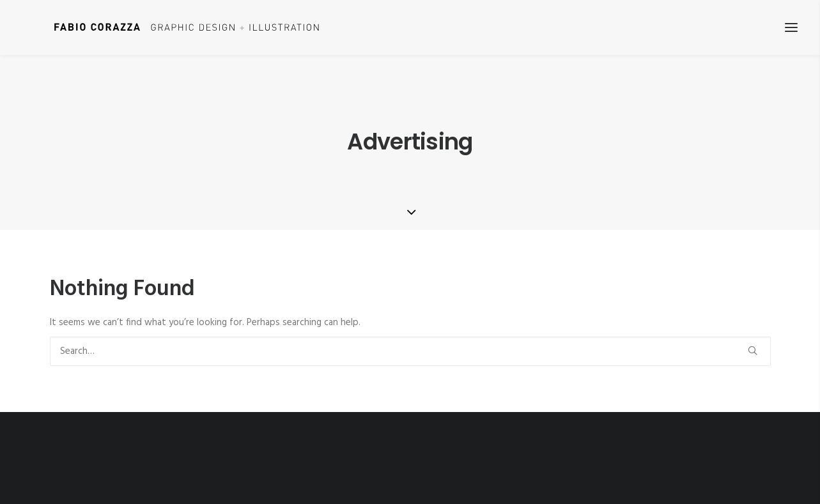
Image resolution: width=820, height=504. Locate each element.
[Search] (410, 351)
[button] (753, 350)
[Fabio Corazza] (164, 27)
